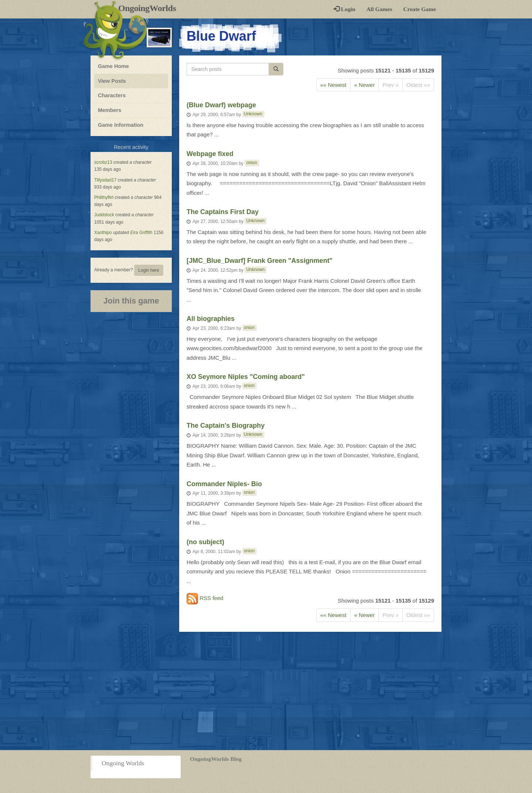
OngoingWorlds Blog (216, 759)
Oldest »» (418, 85)
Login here (149, 270)
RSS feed (205, 599)
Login (345, 9)
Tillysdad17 (105, 180)
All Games (379, 9)
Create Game (420, 9)
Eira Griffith (141, 233)
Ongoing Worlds (123, 763)
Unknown (253, 114)
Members (110, 110)
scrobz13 (103, 162)
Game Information (121, 125)
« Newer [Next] (365, 85)
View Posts (112, 81)
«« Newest (333, 85)
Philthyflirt (104, 197)
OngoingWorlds (150, 8)
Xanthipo (103, 233)
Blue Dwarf (221, 36)
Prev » (390, 85)
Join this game (131, 301)
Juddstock (104, 215)
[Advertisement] (266, 691)
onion (251, 163)
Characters (112, 95)
